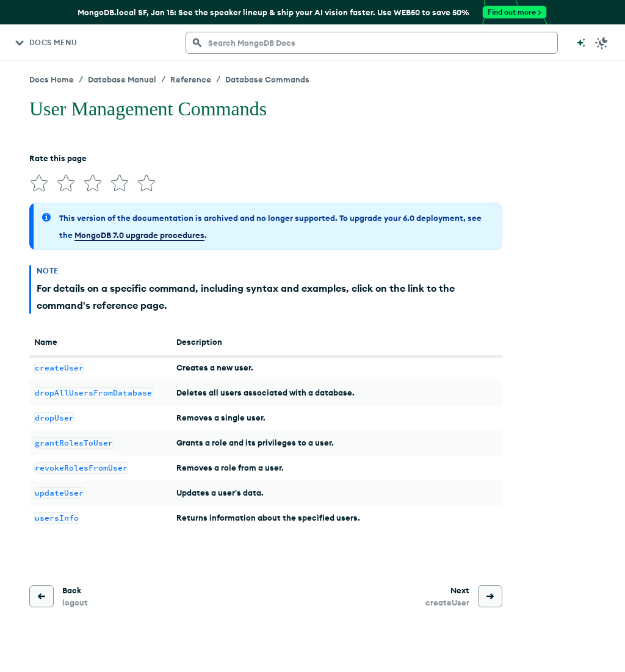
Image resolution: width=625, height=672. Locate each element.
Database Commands (267, 79)
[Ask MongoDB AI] (581, 43)
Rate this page (58, 158)
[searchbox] (372, 43)
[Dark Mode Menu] (602, 43)
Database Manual (122, 79)
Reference (191, 79)
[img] (39, 183)
